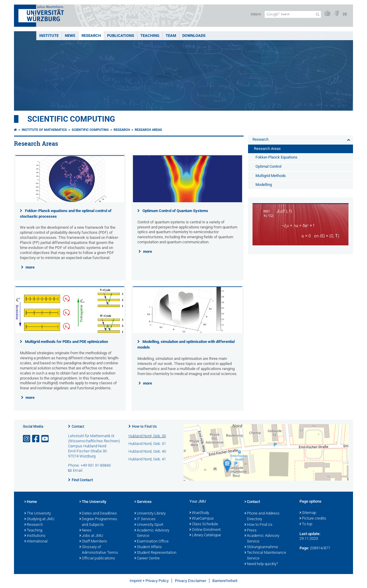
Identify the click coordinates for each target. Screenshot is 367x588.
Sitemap (308, 513)
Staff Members (93, 542)
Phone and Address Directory (262, 516)
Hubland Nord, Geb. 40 (147, 451)
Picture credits (313, 519)
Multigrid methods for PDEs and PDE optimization (66, 342)
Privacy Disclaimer (190, 581)
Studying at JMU (39, 519)
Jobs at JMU (91, 536)
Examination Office (152, 542)
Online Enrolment (205, 530)
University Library (150, 514)
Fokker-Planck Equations (276, 157)
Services (143, 502)
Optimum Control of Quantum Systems (175, 211)
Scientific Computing (71, 119)
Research (91, 36)
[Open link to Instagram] (27, 439)
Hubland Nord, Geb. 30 (147, 436)
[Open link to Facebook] (36, 439)
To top (306, 524)
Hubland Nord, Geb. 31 (147, 444)
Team (171, 36)
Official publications (97, 559)
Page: (304, 548)
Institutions (35, 536)
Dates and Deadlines (98, 514)
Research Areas (148, 130)
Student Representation (155, 553)
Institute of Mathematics (44, 130)
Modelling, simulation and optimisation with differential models (186, 344)
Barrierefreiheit (225, 581)
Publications (121, 36)
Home (31, 502)
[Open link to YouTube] (46, 439)
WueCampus (202, 519)
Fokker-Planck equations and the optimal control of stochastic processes (66, 214)
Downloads (194, 36)
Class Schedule (204, 524)
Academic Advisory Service (152, 533)
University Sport (149, 525)
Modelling (264, 185)
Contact (78, 427)
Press (251, 531)
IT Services (145, 519)
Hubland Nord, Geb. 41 (147, 459)
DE (345, 14)
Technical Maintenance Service (265, 556)
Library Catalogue (205, 535)
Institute (49, 36)
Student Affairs (148, 547)
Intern (256, 14)
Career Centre (147, 559)
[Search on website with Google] (293, 14)
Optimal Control (268, 166)
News (70, 36)
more (30, 267)
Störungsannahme (261, 547)
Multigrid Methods (271, 176)
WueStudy (199, 513)
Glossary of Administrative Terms (99, 550)
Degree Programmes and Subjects (98, 522)
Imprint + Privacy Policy (149, 581)
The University (38, 514)
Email (78, 470)
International (36, 542)
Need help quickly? (261, 564)
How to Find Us (144, 427)
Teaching (150, 36)
